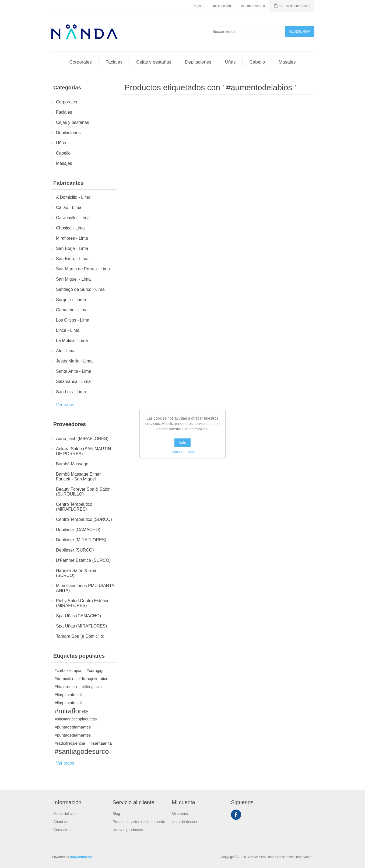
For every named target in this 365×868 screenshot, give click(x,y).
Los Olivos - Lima (73, 320)
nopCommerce (81, 857)
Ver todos (65, 405)
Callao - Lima (69, 208)
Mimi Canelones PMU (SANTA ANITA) (85, 588)
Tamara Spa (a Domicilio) (80, 636)
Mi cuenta (180, 814)
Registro (199, 6)
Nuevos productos (128, 830)
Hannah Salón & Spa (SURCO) (76, 573)
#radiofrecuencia (70, 743)
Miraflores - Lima (72, 238)
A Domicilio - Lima (73, 197)
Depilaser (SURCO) (75, 550)
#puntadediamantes (73, 727)
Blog (116, 814)
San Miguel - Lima (73, 279)
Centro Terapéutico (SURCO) (84, 519)
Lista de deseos (185, 822)
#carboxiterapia (68, 671)
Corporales (81, 62)
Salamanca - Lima (73, 381)
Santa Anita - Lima (74, 371)
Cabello (257, 62)
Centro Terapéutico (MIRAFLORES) (74, 507)
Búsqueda (300, 32)
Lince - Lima (68, 330)
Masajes (287, 62)
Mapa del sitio (65, 814)
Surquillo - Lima (71, 300)
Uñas (230, 62)
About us (61, 822)
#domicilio (64, 679)
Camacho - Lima (72, 310)
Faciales (114, 62)
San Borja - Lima (72, 248)
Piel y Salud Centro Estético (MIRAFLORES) (83, 603)
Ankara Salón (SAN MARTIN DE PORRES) (83, 451)
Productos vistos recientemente (139, 822)
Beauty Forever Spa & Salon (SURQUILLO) (83, 492)
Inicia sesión (222, 6)
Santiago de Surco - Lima (80, 289)
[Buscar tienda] (248, 32)
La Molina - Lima (72, 341)
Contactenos (64, 830)
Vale (183, 443)
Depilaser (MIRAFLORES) (81, 540)
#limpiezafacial (68, 695)
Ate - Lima (66, 351)
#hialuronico (66, 687)
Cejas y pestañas (154, 62)
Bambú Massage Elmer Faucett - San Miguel (78, 477)
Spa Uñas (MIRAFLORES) (81, 626)
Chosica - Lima (70, 228)
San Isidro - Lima (72, 259)
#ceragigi (95, 670)
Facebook (236, 815)
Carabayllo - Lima (73, 218)
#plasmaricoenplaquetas (76, 719)
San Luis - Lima (71, 392)
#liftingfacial (92, 687)
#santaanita (101, 743)
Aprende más (182, 452)
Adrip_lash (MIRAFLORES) (82, 439)
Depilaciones (198, 62)
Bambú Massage (72, 464)
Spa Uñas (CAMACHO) (78, 616)
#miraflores (72, 711)
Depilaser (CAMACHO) (78, 530)
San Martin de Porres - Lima (83, 269)
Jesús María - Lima (74, 361)
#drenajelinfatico (93, 679)
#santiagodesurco (82, 751)
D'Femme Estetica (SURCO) (83, 560)
